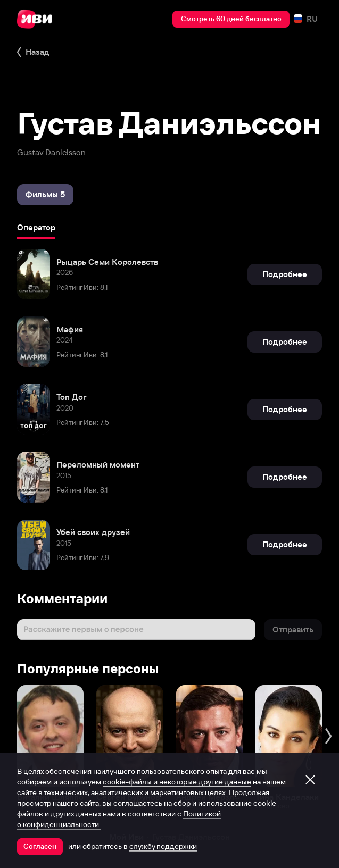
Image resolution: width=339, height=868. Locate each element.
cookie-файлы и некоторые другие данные (177, 782)
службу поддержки (163, 846)
